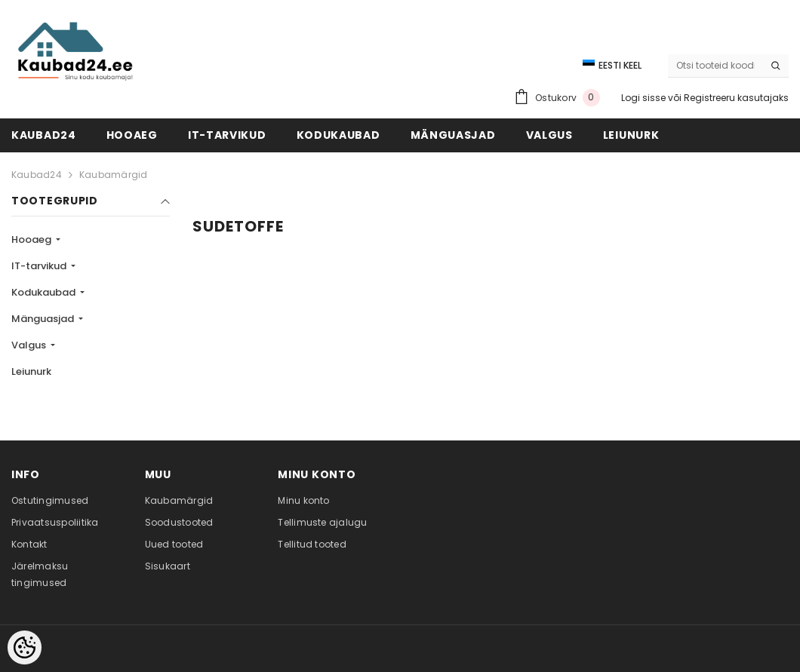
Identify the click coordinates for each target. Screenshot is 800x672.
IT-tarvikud (40, 266)
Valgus (30, 345)
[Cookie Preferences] (25, 647)
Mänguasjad (44, 319)
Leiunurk (31, 371)
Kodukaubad (45, 292)
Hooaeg (32, 239)
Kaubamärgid (114, 175)
